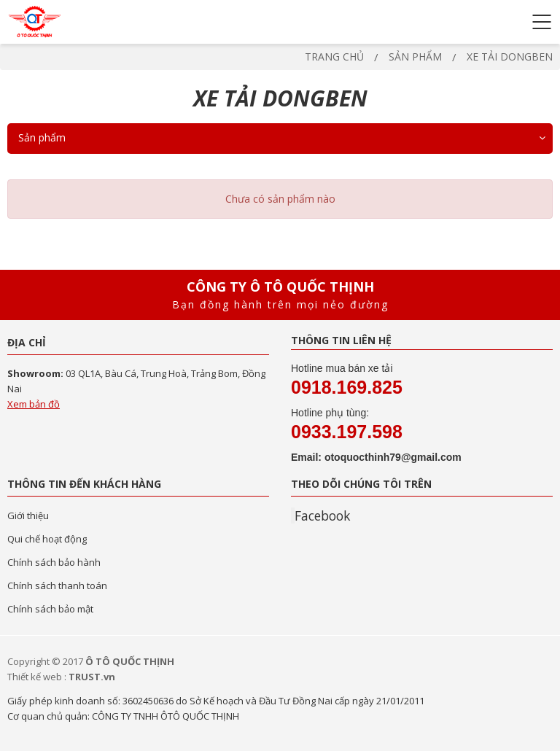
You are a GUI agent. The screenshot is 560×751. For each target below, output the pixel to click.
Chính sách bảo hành (54, 562)
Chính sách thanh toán (57, 585)
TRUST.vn (92, 677)
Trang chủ (334, 57)
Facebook (322, 515)
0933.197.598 (347, 432)
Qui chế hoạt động (47, 539)
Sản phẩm (415, 57)
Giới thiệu (28, 515)
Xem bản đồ (34, 404)
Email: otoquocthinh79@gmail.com (376, 457)
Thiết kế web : (37, 677)
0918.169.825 (347, 387)
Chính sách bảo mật (50, 609)
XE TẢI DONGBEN (510, 57)
